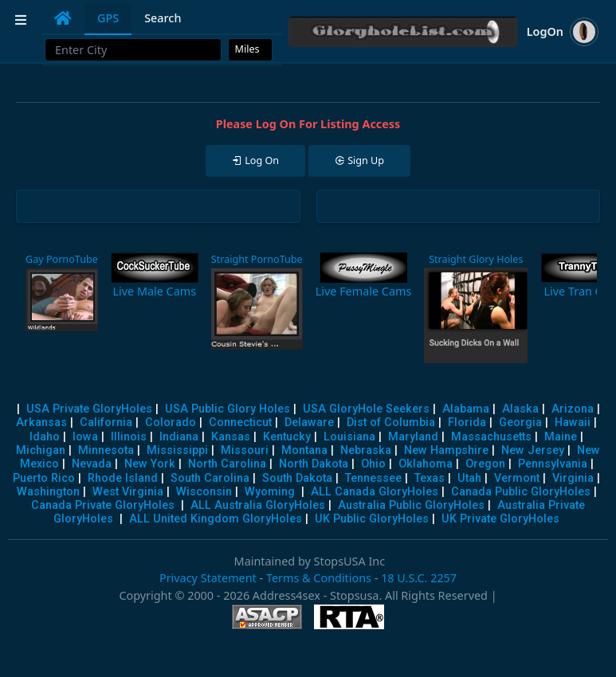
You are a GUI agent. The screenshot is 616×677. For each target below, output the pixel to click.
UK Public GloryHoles (372, 519)
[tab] (63, 18)
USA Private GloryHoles (89, 409)
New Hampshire (446, 450)
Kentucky (287, 437)
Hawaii (573, 423)
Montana (304, 450)
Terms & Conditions (319, 578)
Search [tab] (163, 18)
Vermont (517, 478)
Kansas (231, 437)
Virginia (573, 478)
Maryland (413, 437)
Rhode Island (123, 478)
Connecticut (240, 423)
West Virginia (128, 492)
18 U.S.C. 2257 (419, 578)
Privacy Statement (208, 578)
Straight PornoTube (257, 259)
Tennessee (373, 478)
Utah (469, 478)
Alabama (466, 409)
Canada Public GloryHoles (521, 492)
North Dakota (314, 464)
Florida (467, 423)
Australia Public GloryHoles (411, 505)
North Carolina (227, 464)
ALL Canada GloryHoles (375, 492)
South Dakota (297, 478)
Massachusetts (491, 437)
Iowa (85, 437)
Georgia (520, 423)
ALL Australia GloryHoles (258, 505)
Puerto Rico (44, 478)
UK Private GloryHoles (500, 519)
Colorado (171, 423)
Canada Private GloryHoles (103, 505)
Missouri (245, 450)
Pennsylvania (553, 464)
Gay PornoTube (62, 259)
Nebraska (366, 450)
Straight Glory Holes (476, 259)
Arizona (573, 409)
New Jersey (533, 450)
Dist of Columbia (391, 423)
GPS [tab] (108, 18)
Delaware (309, 423)
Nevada (92, 464)
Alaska (520, 409)
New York (150, 464)
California (106, 423)
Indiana (179, 437)
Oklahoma (426, 464)
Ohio (373, 464)
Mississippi (177, 450)
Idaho (45, 437)
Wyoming (270, 492)
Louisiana (349, 437)
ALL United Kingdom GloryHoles (216, 519)
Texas (430, 478)
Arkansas (41, 423)
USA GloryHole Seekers (366, 409)
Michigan (41, 450)
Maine (561, 437)
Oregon (485, 464)
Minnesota (106, 450)
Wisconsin (204, 492)
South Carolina (210, 478)
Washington (48, 492)
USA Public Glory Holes (228, 409)
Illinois (129, 437)
